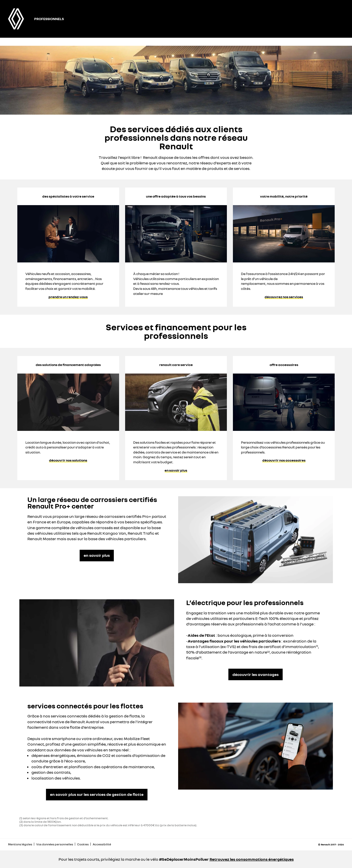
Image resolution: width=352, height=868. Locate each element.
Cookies (83, 844)
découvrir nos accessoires (284, 460)
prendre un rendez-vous (68, 297)
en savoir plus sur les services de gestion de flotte (97, 794)
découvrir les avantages (256, 674)
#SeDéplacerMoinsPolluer (184, 859)
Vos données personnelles (55, 844)
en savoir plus (176, 470)
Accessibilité (102, 844)
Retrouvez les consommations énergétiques (252, 859)
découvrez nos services (284, 297)
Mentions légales (20, 844)
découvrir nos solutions (68, 460)
